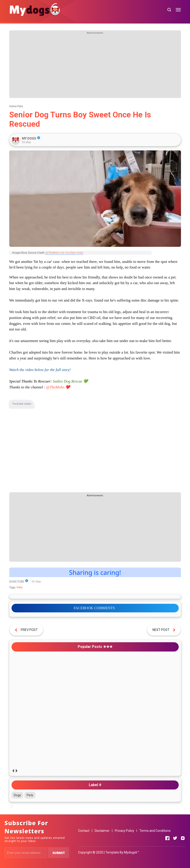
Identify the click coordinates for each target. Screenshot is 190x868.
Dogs (17, 795)
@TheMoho (55, 387)
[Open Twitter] (175, 838)
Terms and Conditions (155, 831)
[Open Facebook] (167, 838)
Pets (20, 587)
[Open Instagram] (183, 838)
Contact (84, 831)
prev (13, 771)
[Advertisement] (95, 66)
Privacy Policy (124, 831)
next (17, 771)
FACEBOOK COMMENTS (94, 608)
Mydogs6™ (132, 852)
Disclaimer (102, 831)
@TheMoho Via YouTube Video (64, 253)
